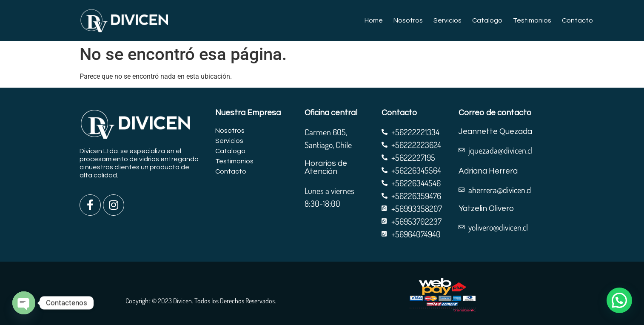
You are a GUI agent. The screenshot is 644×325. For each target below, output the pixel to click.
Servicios (447, 20)
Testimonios (532, 20)
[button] (619, 300)
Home (374, 20)
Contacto (577, 20)
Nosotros (408, 20)
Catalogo (487, 20)
